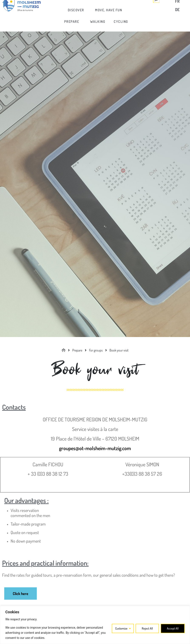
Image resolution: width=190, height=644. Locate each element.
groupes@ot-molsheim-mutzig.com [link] (95, 448)
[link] (76, 10)
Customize (121, 628)
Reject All (147, 628)
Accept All (173, 628)
